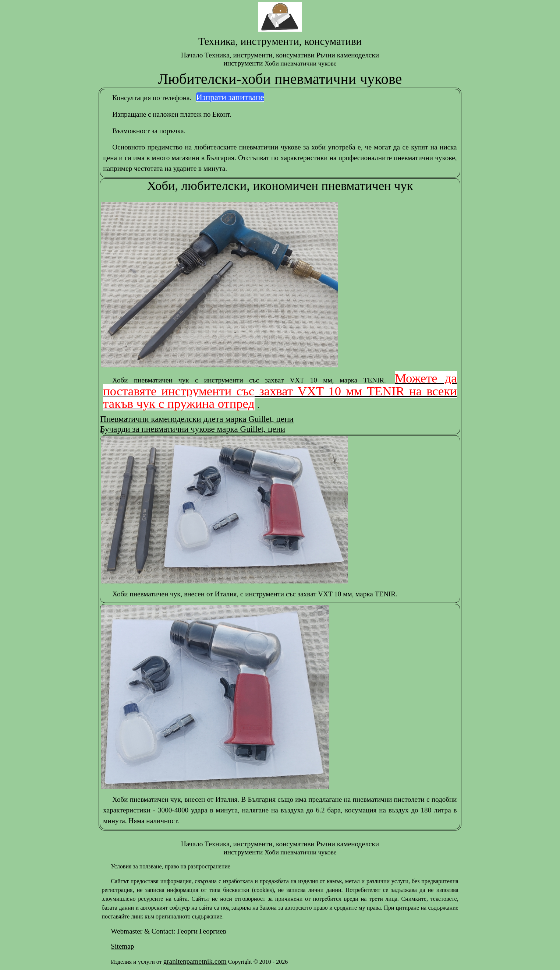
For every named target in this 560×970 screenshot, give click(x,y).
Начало (193, 55)
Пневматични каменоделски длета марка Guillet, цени (197, 419)
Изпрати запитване (230, 97)
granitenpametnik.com (195, 961)
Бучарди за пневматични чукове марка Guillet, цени (193, 429)
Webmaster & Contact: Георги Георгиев (168, 931)
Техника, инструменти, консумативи (260, 55)
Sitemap (122, 946)
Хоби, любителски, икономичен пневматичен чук (280, 186)
